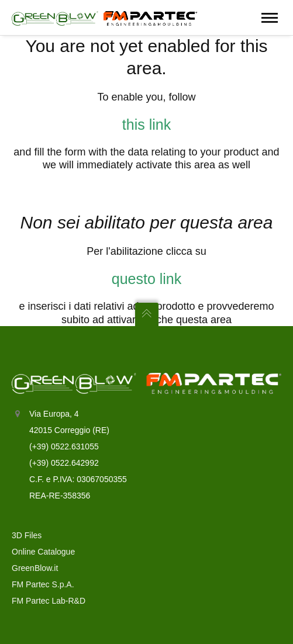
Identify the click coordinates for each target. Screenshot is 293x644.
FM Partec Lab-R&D (49, 601)
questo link (147, 279)
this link (146, 124)
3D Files (27, 535)
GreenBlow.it (35, 568)
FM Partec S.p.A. (43, 584)
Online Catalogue (43, 552)
